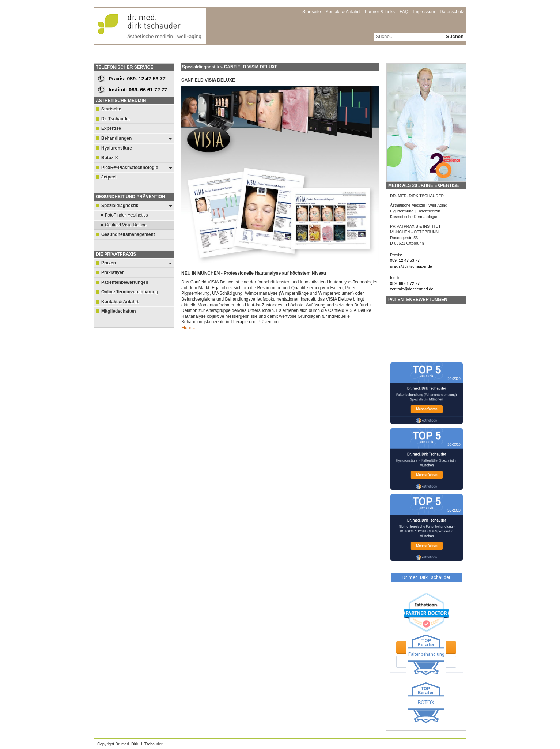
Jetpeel (109, 177)
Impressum (424, 12)
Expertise (111, 128)
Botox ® (110, 158)
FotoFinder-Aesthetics (126, 215)
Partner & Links (380, 12)
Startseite (312, 12)
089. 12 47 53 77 (405, 260)
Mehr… (188, 328)
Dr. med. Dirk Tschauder (150, 22)
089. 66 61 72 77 (405, 283)
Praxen (137, 264)
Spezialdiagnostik (137, 207)
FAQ (404, 12)
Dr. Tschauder (116, 119)
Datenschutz (452, 12)
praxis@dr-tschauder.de (411, 266)
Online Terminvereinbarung (130, 292)
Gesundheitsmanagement (128, 234)
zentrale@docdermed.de (412, 289)
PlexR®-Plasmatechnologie (137, 169)
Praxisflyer (112, 272)
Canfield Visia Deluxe (126, 225)
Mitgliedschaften (119, 311)
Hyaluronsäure (117, 148)
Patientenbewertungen (125, 282)
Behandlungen (137, 140)
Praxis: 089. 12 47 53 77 (137, 79)
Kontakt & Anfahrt (343, 12)
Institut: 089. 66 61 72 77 (138, 90)
